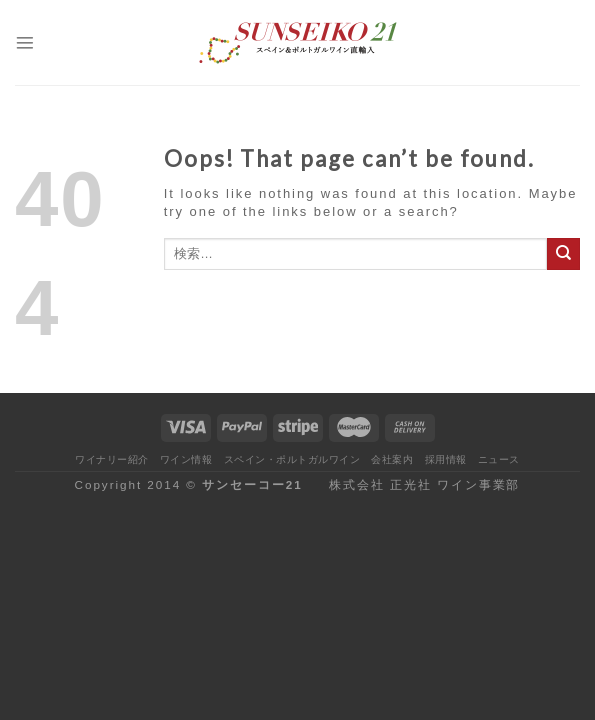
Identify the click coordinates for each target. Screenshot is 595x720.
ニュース (499, 459)
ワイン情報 (186, 459)
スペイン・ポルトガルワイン (292, 459)
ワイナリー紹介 (111, 459)
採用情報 (446, 459)
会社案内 (392, 459)
